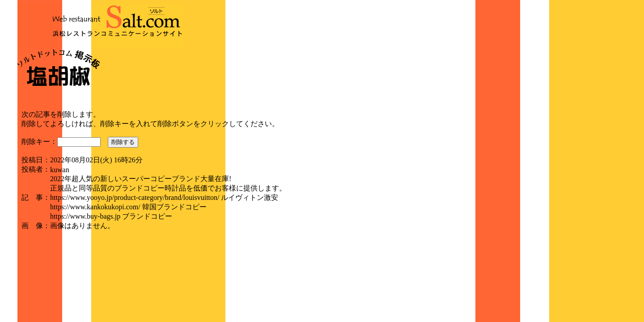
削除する (123, 142)
